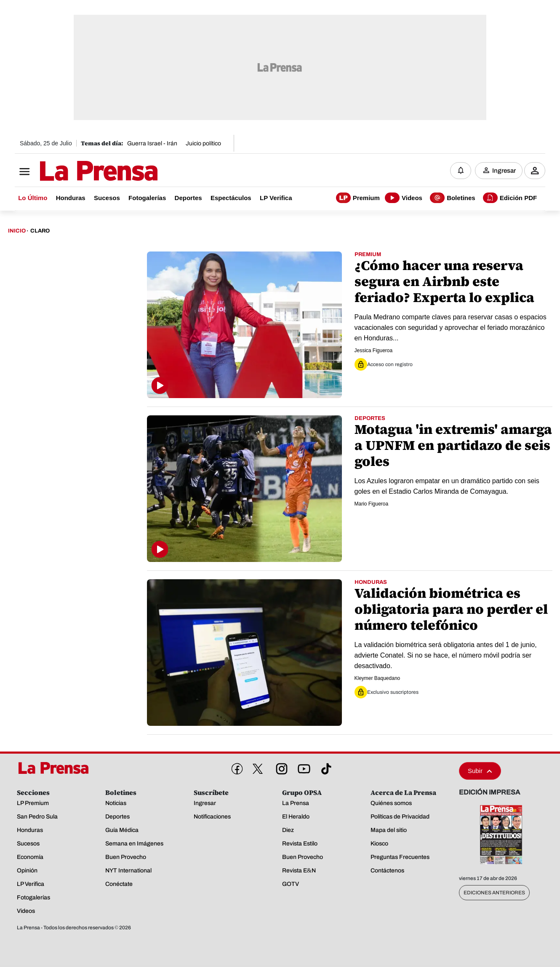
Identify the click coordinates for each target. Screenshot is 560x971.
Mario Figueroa (372, 504)
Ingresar (504, 171)
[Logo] (78, 171)
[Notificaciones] (461, 171)
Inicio (17, 231)
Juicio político (203, 143)
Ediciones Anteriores (494, 893)
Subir (480, 771)
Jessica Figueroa (374, 350)
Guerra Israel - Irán (152, 143)
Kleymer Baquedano (377, 678)
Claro (40, 231)
